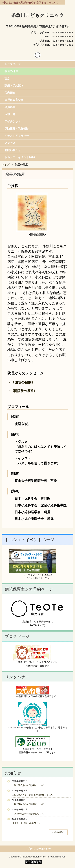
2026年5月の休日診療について (28, 785)
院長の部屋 (11, 71)
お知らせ (13, 773)
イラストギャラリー (17, 136)
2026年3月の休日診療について (28, 814)
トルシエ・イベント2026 (20, 157)
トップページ (13, 64)
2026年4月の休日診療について (28, 804)
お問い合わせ (13, 150)
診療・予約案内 (14, 85)
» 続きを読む (58, 832)
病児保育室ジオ (14, 100)
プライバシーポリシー (39, 849)
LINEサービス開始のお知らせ (26, 823)
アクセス (10, 143)
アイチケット (13, 121)
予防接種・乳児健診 (17, 128)
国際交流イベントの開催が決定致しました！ (34, 795)
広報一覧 (10, 114)
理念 (7, 78)
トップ (6, 165)
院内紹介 (10, 93)
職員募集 (10, 107)
